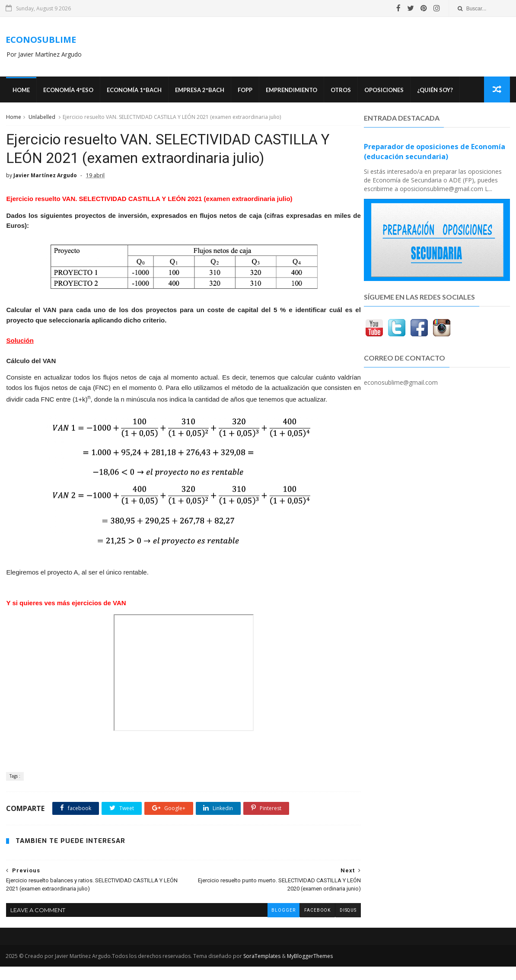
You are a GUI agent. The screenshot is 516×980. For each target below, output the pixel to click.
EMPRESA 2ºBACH (199, 91)
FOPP (244, 91)
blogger (264, 923)
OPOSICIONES (383, 91)
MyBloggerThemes (309, 969)
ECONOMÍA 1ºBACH (133, 91)
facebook (299, 923)
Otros (340, 91)
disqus (329, 923)
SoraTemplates (261, 969)
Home (20, 91)
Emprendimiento (291, 91)
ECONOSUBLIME (40, 40)
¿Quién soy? (434, 91)
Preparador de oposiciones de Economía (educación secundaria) (435, 153)
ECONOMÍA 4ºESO (67, 91)
